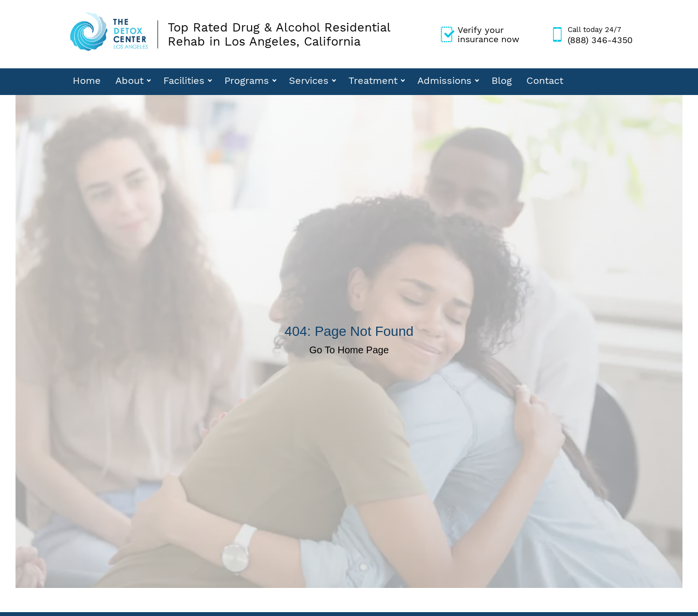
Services (309, 80)
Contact (545, 80)
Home (87, 80)
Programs (247, 80)
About (129, 80)
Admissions (444, 80)
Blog (502, 80)
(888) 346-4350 (600, 34)
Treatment (373, 80)
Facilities (184, 80)
